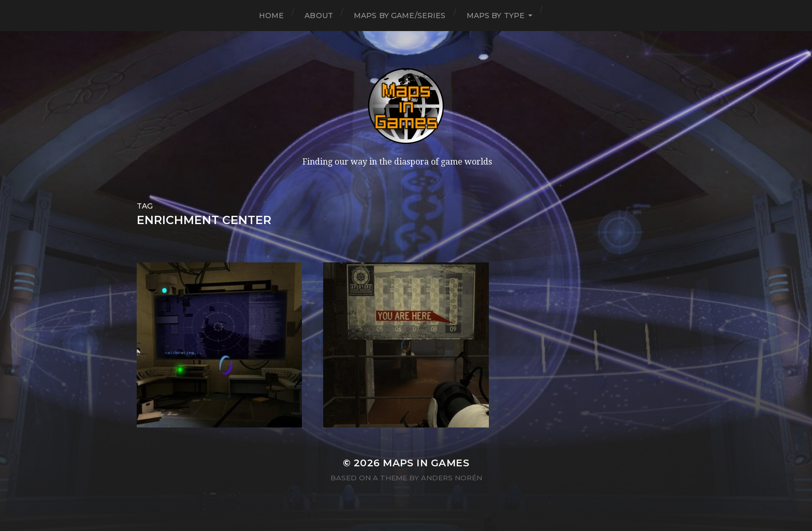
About (319, 16)
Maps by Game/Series (400, 16)
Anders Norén (452, 478)
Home (272, 16)
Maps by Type (496, 16)
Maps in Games (426, 463)
